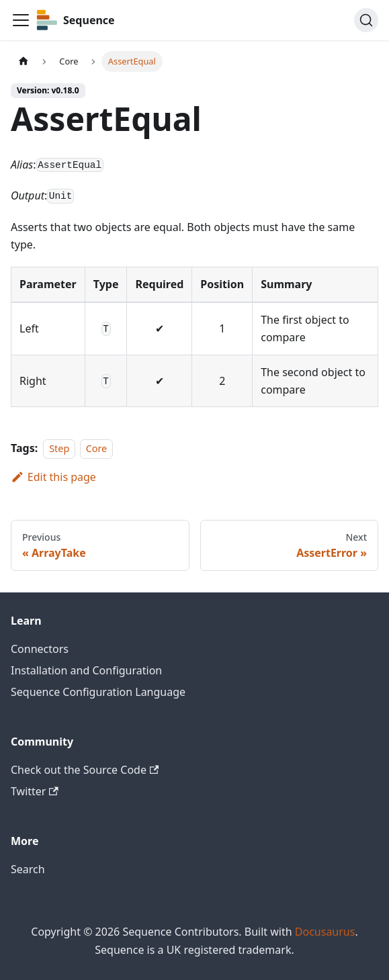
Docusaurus (325, 932)
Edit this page (53, 477)
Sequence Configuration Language (98, 692)
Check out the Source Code (85, 770)
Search (28, 869)
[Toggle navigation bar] (21, 20)
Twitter (35, 791)
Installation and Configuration (86, 670)
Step (59, 448)
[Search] (366, 20)
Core (97, 448)
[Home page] (24, 61)
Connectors (40, 649)
